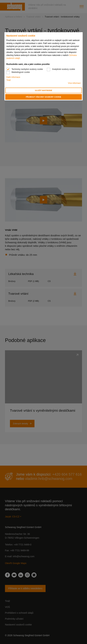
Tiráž (8, 80)
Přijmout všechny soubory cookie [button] (43, 97)
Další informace (13, 77)
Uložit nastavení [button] (43, 90)
